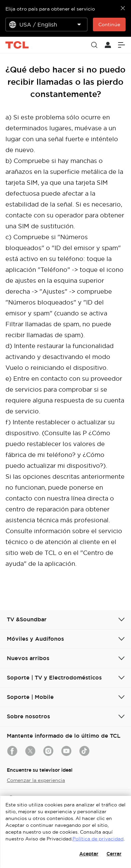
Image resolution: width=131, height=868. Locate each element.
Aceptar (89, 854)
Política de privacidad (98, 839)
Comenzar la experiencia (36, 780)
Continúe (109, 24)
